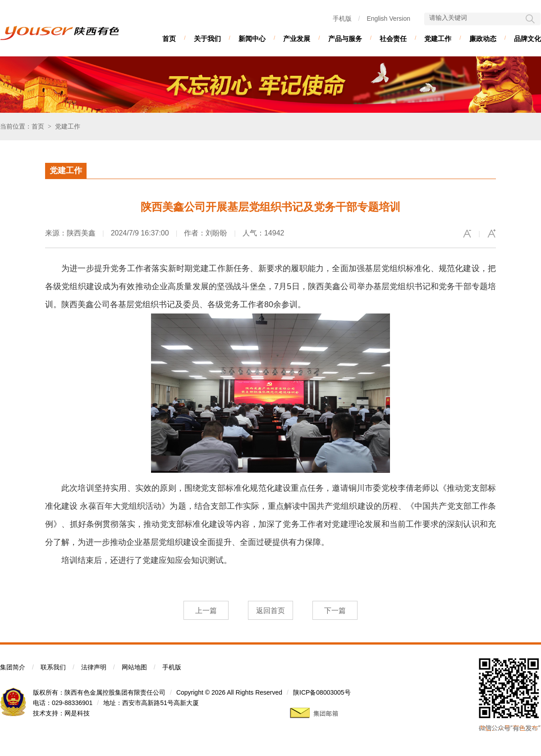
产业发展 (297, 39)
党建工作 (438, 39)
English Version (388, 18)
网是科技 (77, 713)
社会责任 (393, 39)
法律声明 (94, 667)
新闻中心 (252, 39)
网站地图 (134, 667)
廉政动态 (483, 39)
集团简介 (13, 667)
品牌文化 (527, 39)
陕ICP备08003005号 (322, 692)
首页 (169, 39)
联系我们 (53, 667)
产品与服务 (345, 39)
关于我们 (207, 39)
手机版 (342, 18)
